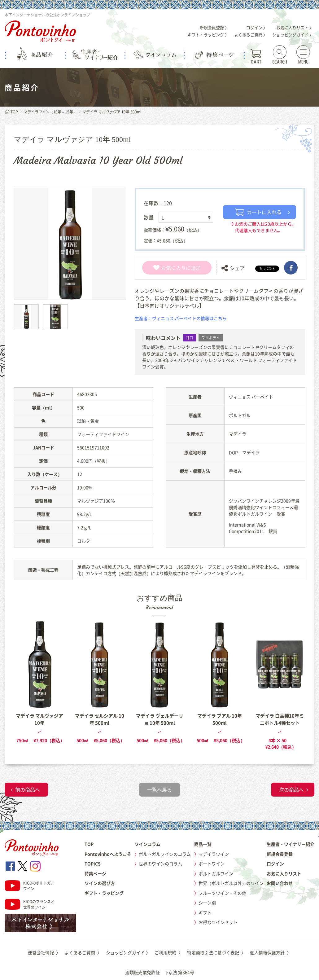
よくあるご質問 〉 (251, 35)
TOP (11, 112)
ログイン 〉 (257, 27)
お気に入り (170, 268)
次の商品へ (291, 789)
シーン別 (207, 903)
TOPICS (93, 864)
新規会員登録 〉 (214, 27)
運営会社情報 (44, 952)
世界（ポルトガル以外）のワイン (231, 883)
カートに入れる (258, 212)
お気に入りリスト (284, 873)
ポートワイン (212, 864)
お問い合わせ (280, 883)
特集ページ (95, 873)
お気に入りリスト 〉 (295, 27)
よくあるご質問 (83, 952)
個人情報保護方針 (271, 952)
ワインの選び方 (100, 883)
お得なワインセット (218, 922)
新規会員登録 (280, 854)
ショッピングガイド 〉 (293, 35)
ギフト (205, 912)
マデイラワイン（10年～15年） (50, 112)
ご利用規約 (169, 952)
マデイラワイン (214, 854)
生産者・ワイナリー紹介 (291, 844)
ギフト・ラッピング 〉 (208, 35)
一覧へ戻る (159, 789)
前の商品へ (28, 789)
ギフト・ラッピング (104, 893)
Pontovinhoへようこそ (108, 854)
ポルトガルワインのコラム (165, 854)
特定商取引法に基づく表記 (216, 952)
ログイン (275, 864)
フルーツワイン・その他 (222, 893)
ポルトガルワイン (216, 873)
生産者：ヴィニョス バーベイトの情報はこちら (181, 318)
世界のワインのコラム (160, 864)
